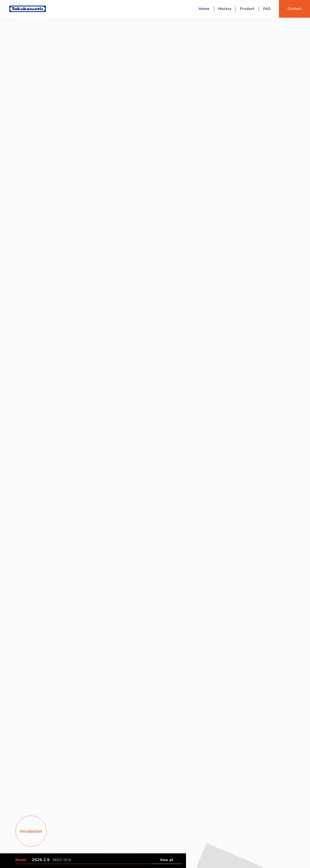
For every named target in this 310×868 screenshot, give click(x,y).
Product (247, 9)
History (225, 9)
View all (167, 860)
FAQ (267, 9)
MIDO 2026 (62, 860)
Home (204, 9)
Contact (294, 9)
